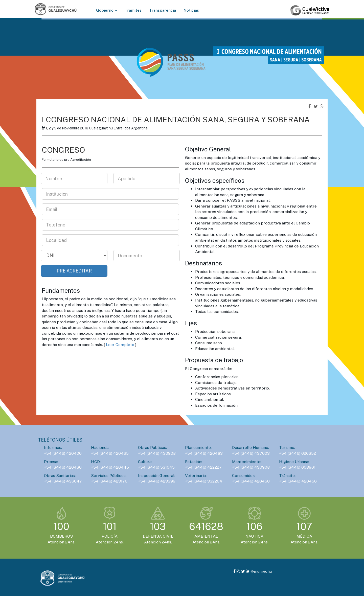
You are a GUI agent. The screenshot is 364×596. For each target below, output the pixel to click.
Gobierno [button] (107, 10)
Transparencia (163, 10)
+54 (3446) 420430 (63, 467)
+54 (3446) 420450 (251, 481)
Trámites (133, 10)
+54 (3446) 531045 (156, 467)
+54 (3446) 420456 (298, 481)
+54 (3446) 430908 (157, 453)
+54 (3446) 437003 (251, 453)
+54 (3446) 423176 (109, 481)
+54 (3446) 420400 (63, 453)
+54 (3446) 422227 (203, 467)
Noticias (191, 10)
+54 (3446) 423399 (157, 481)
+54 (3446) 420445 (110, 467)
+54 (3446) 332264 (204, 481)
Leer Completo (120, 345)
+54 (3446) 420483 (204, 453)
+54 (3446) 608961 (297, 467)
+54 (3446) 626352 (298, 453)
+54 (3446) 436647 (63, 481)
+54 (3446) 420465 (110, 453)
